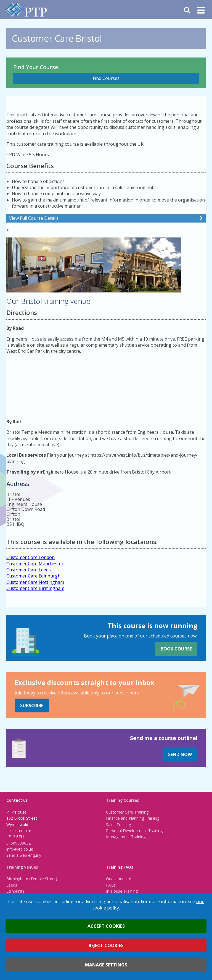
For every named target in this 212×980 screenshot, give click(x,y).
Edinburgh (15, 891)
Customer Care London (31, 557)
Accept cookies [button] (106, 926)
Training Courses (122, 800)
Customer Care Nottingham (35, 582)
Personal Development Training (134, 831)
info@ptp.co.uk (20, 849)
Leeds (12, 885)
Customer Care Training (127, 812)
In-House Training (122, 891)
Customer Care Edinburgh (33, 576)
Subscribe (32, 705)
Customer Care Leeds (29, 570)
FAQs (111, 885)
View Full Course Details (34, 218)
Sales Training (118, 824)
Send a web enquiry (24, 855)
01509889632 (18, 843)
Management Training (126, 837)
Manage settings (106, 965)
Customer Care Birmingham (35, 588)
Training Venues (22, 867)
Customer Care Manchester (35, 564)
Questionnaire (119, 879)
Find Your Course (36, 67)
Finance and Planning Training (133, 818)
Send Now (180, 754)
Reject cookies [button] (106, 945)
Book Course (176, 649)
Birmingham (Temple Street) (32, 879)
